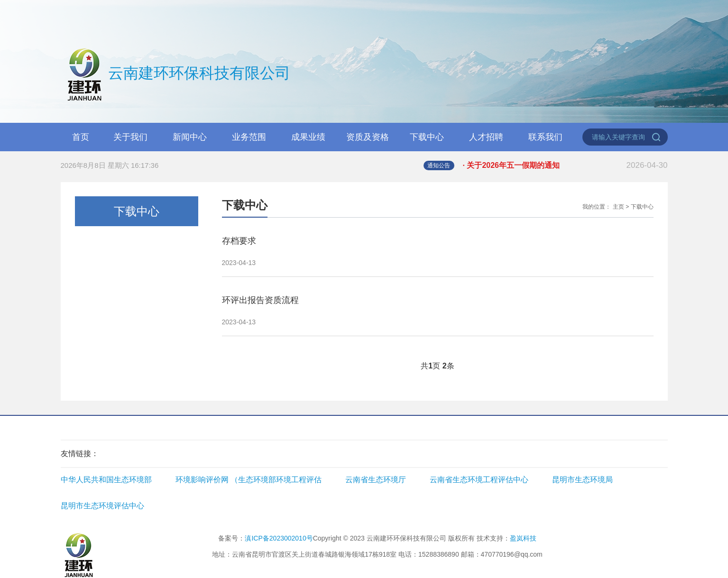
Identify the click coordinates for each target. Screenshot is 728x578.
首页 (81, 137)
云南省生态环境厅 (376, 480)
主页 (618, 207)
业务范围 (249, 137)
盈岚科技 (523, 538)
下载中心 (427, 137)
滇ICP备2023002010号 (279, 538)
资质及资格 (368, 137)
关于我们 (130, 137)
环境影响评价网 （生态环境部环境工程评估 (249, 480)
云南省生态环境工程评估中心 (479, 480)
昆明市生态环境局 (582, 480)
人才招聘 (486, 137)
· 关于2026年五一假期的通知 (565, 165)
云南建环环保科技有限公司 (175, 74)
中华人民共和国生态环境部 (106, 480)
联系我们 (545, 137)
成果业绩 (308, 137)
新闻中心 (190, 137)
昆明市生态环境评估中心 (102, 506)
